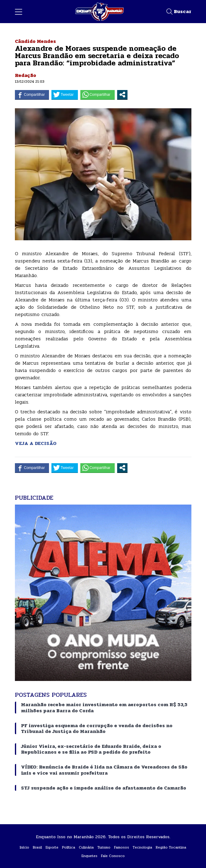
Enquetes (89, 856)
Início (24, 847)
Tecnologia (142, 847)
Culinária (86, 847)
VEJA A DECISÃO (36, 443)
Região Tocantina (171, 847)
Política (69, 847)
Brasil (37, 847)
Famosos (122, 847)
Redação (26, 75)
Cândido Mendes (35, 41)
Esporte (52, 847)
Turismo (104, 847)
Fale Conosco (113, 856)
